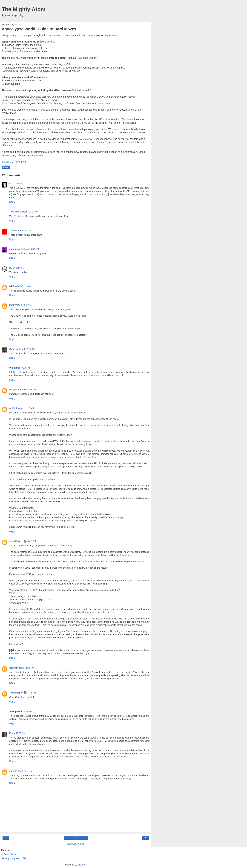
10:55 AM (21, 733)
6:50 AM (20, 268)
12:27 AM (27, 230)
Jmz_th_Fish (16, 771)
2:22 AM (30, 408)
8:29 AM (27, 305)
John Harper (16, 541)
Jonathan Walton (18, 212)
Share (6, 167)
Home (76, 838)
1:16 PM (31, 349)
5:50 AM (27, 711)
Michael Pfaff (16, 286)
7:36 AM (28, 286)
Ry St (12, 268)
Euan (12, 733)
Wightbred (15, 368)
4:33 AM (35, 249)
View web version (76, 844)
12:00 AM (33, 212)
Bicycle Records (18, 390)
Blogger (82, 865)
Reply (12, 202)
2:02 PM (30, 668)
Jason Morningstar (19, 249)
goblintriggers (17, 408)
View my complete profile (13, 858)
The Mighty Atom (24, 9)
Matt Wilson (16, 305)
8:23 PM (26, 368)
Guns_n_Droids (18, 349)
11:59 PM (18, 183)
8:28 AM (32, 390)
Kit (11, 183)
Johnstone (15, 230)
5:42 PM (32, 541)
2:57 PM (28, 771)
